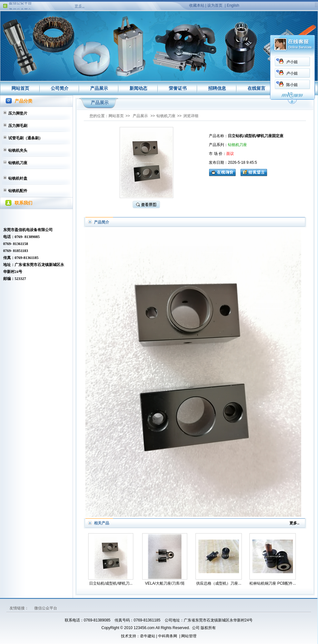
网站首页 (20, 88)
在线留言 (256, 88)
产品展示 (99, 88)
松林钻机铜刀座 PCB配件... (273, 583)
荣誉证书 (178, 88)
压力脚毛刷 (18, 126)
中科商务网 (168, 636)
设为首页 (215, 5)
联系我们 (296, 88)
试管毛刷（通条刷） (25, 138)
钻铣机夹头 (18, 150)
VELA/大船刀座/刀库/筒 (165, 583)
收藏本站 (197, 5)
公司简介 (60, 88)
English (233, 5)
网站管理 (189, 636)
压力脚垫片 (18, 113)
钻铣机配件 (18, 191)
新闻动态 (138, 88)
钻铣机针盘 (18, 178)
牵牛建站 (148, 636)
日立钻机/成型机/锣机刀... (111, 583)
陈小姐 (218, 85)
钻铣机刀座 (18, 163)
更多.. (79, 6)
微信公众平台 (46, 608)
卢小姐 (218, 62)
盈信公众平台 (20, 5)
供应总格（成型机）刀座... (219, 583)
